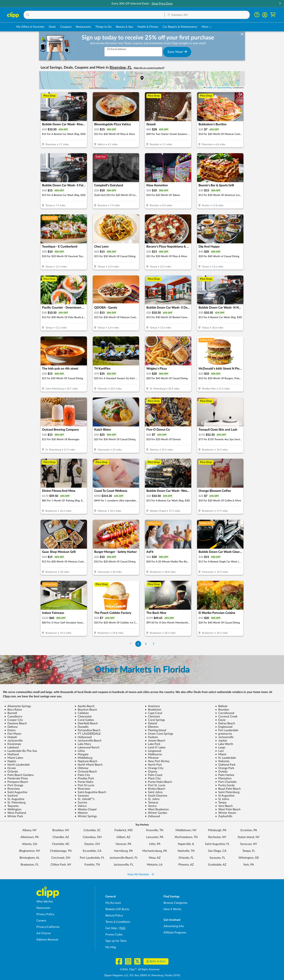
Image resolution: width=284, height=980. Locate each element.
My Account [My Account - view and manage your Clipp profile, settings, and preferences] (113, 903)
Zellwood (152, 816)
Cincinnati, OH (61, 858)
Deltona (11, 727)
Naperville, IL (186, 844)
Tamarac (152, 803)
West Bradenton (157, 809)
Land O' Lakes (155, 747)
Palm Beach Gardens (19, 775)
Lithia (80, 751)
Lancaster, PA (155, 837)
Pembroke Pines (16, 778)
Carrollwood (225, 713)
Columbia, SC (92, 830)
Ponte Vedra (84, 782)
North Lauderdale (17, 765)
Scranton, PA (249, 830)
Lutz (219, 751)
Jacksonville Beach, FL (124, 858)
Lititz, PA (155, 844)
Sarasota (82, 796)
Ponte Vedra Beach (158, 782)
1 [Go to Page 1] (138, 644)
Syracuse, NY (249, 844)
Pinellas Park (84, 778)
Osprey (151, 772)
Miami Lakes (14, 758)
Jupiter (221, 741)
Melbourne (153, 754)
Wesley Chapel (86, 809)
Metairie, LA (155, 865)
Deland (151, 723)
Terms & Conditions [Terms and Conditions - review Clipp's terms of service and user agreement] (118, 922)
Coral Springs (155, 720)
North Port (153, 765)
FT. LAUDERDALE (88, 734)
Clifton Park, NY (61, 865)
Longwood (153, 751)
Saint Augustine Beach (90, 792)
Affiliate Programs (175, 933)
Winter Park (14, 816)
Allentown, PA (30, 837)
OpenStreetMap (224, 88)
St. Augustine (14, 799)
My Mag (111, 947)
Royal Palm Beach (228, 789)
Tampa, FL (249, 851)
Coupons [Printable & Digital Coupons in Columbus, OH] (66, 27)
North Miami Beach (89, 765)
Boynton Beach (86, 710)
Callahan (82, 713)
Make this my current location (149, 68)
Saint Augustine (16, 792)
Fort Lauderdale (227, 730)
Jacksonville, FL (123, 865)
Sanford (11, 796)
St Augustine (225, 796)
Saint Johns (154, 792)
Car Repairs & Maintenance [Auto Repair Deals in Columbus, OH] (180, 27)
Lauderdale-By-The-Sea (21, 751)
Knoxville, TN (155, 830)
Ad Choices (44, 933)
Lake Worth (224, 744)
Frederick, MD (124, 830)
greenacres (224, 734)
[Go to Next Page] (154, 644)
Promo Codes (114, 935)
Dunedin (82, 727)
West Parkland (15, 813)
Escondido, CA (92, 851)
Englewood (224, 727)
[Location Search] (207, 15)
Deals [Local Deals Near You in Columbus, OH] (52, 27)
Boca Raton (13, 710)
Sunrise (81, 803)
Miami (221, 754)
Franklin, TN (92, 865)
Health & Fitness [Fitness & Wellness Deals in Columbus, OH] (148, 27)
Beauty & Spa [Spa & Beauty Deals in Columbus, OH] (124, 27)
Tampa (221, 803)
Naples (10, 761)
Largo (220, 747)
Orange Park (225, 768)
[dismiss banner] (242, 34)
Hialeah (11, 737)
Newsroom (43, 908)
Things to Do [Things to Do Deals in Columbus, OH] (103, 27)
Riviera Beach (155, 789)
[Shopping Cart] (273, 15)
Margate (82, 754)
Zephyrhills (224, 816)
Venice (151, 806)
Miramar (152, 758)
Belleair (221, 706)
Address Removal (47, 940)
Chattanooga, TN (61, 851)
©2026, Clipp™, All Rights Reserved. (140, 969)
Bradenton (153, 710)
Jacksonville (224, 737)
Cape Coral (154, 713)
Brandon (222, 710)
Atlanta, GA (30, 844)
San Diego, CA (217, 851)
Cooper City (14, 720)
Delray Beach (225, 723)
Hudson (151, 737)
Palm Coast (154, 775)
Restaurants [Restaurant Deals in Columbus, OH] (83, 27)
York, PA (249, 865)
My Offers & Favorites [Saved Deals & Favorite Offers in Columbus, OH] (30, 27)
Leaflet (208, 88)
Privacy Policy (45, 914)
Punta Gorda (225, 785)
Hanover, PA (123, 844)
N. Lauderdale (225, 758)
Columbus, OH (92, 837)
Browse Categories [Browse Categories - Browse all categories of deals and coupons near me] (176, 903)
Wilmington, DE (249, 858)
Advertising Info (174, 926)
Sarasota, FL (217, 858)
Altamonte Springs (18, 706)
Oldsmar (82, 768)
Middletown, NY (186, 830)
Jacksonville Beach (88, 741)
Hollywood (83, 737)
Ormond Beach (86, 772)
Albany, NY (30, 830)
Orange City (154, 768)
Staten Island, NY (249, 837)
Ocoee (10, 768)
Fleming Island (155, 730)
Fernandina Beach (87, 730)
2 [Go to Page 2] (146, 644)
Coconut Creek (226, 717)
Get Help (111, 928)
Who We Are (45, 902)
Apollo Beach (85, 706)
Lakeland (12, 747)
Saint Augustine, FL (217, 844)
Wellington (13, 809)
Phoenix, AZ (186, 865)
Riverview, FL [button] (121, 68)
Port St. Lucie (155, 785)
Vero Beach (224, 806)
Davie (220, 720)
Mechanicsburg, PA (155, 851)
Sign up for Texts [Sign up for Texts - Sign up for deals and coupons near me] (116, 941)
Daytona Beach (16, 723)
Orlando (11, 772)
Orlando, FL (186, 858)
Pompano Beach (16, 782)
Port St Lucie (84, 785)
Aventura (152, 706)
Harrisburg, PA (123, 851)
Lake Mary (83, 744)
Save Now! (177, 52)
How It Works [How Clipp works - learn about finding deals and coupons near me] (172, 909)
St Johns (222, 799)
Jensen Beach (155, 741)
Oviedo (221, 772)
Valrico (81, 806)
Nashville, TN (186, 851)
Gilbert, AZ (123, 837)
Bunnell (11, 713)
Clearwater (83, 717)
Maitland (12, 754)
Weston (81, 813)
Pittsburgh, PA (217, 830)
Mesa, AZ (155, 858)
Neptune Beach (86, 761)
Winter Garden (156, 813)
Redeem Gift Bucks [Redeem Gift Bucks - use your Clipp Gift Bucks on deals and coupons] (117, 909)
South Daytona (156, 796)
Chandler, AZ (61, 837)
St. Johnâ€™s (85, 799)
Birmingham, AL (30, 858)
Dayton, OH (92, 844)
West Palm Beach (228, 809)
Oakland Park (225, 765)
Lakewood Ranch (87, 747)
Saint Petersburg (227, 792)
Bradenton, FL (30, 865)
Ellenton (152, 727)
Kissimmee (13, 744)
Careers (41, 921)
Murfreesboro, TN (186, 837)
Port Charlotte (226, 782)
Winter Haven (226, 813)
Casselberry (13, 717)
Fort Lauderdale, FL (92, 858)
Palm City (82, 775)
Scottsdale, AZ (217, 865)
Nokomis (222, 761)
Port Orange (14, 785)
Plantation (223, 778)
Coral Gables (84, 720)
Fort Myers (13, 734)
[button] (280, 4)
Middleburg (83, 758)
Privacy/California (48, 927)
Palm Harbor (225, 775)
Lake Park (153, 744)
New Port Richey (157, 761)
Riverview (12, 789)
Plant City (153, 778)
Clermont (152, 717)
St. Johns (152, 799)
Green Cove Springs (159, 734)
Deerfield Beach (86, 723)
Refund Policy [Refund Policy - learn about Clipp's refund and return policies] (114, 916)
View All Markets (141, 874)
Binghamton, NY (30, 851)
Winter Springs (86, 816)
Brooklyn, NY (61, 830)
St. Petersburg (15, 803)
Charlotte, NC (61, 844)
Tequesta (12, 806)
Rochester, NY (217, 837)
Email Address (117, 49)
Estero (10, 730)
